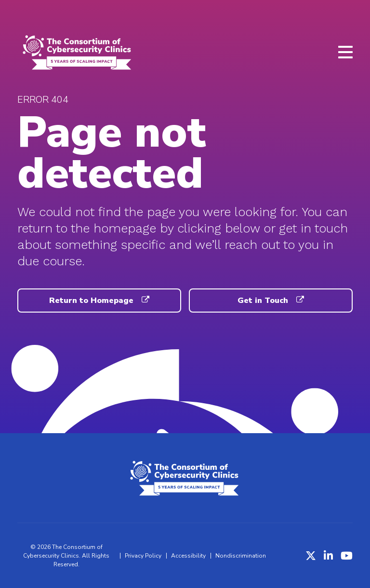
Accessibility (188, 556)
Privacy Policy (143, 556)
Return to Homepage (99, 301)
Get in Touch (271, 301)
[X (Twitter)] (311, 556)
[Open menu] (345, 52)
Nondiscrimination (241, 556)
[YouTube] (347, 556)
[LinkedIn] (328, 556)
